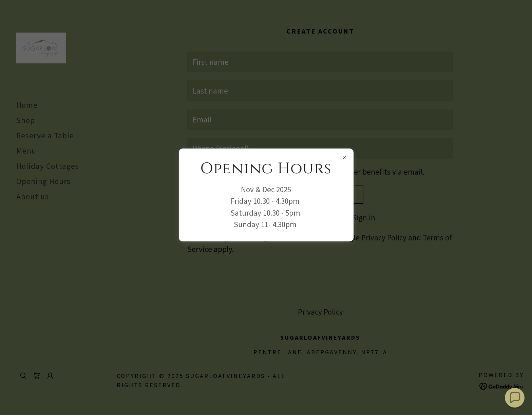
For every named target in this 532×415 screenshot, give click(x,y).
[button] (515, 398)
